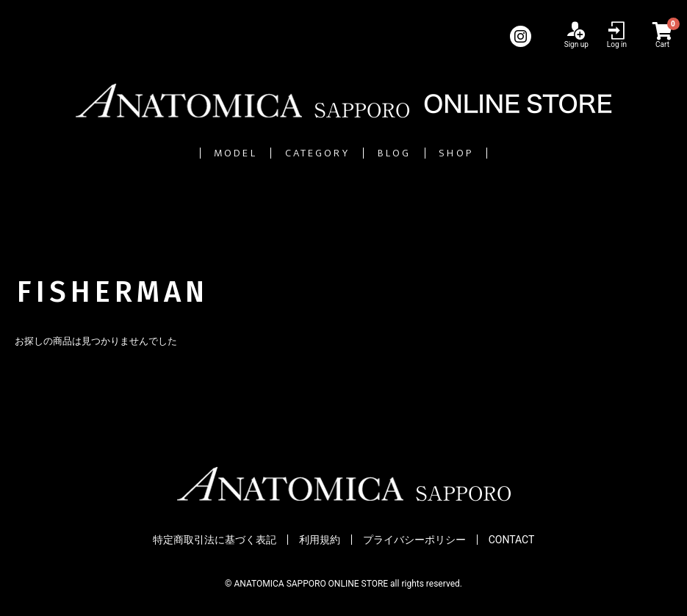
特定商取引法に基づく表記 (215, 540)
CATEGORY (296, 153)
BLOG (429, 153)
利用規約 (320, 540)
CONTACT (512, 540)
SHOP (539, 153)
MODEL (155, 153)
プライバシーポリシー (414, 540)
